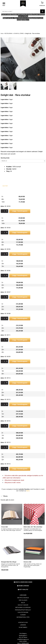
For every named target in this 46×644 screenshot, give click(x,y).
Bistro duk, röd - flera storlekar (33, 527)
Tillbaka (4, 496)
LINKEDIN (23, 625)
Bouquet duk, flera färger (9, 562)
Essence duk (27, 562)
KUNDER (23, 615)
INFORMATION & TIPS (23, 617)
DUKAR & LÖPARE (19, 33)
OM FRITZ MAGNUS (23, 598)
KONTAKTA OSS (23, 622)
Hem (2, 33)
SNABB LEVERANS (23, 586)
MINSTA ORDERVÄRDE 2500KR (23, 582)
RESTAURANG (8, 33)
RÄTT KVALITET (23, 590)
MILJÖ (23, 603)
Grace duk (4, 527)
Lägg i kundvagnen (20, 211)
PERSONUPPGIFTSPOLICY (23, 610)
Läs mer (5, 186)
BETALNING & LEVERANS (23, 607)
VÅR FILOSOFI (23, 600)
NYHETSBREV (23, 627)
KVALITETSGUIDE (23, 612)
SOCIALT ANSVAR (23, 605)
